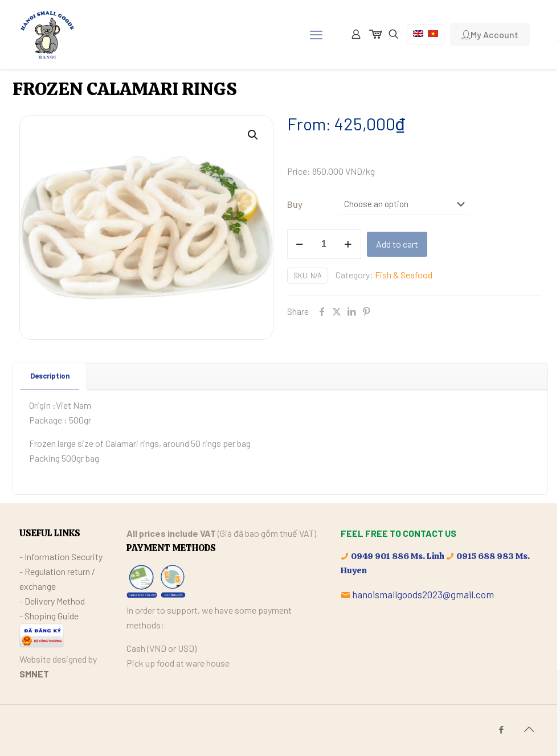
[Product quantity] (324, 244)
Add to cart (397, 244)
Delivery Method (55, 601)
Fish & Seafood (404, 275)
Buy (295, 204)
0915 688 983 (485, 556)
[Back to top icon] (529, 729)
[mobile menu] (316, 34)
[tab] (50, 376)
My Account (490, 34)
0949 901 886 (380, 556)
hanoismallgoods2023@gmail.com (423, 594)
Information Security (64, 556)
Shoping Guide (52, 616)
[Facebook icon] (502, 729)
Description (50, 376)
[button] (254, 135)
